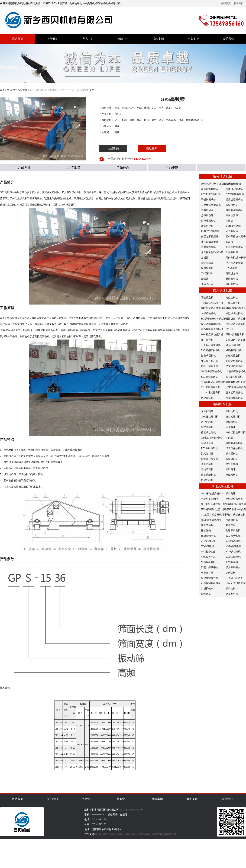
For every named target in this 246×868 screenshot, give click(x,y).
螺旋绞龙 (104, 834)
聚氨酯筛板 (207, 525)
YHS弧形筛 (232, 231)
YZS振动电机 (208, 562)
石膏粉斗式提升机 (211, 345)
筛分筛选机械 (79, 90)
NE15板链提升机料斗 (213, 494)
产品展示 (64, 90)
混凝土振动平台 (210, 567)
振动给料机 (207, 480)
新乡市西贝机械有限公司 (43, 90)
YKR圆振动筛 (233, 226)
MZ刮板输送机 (234, 350)
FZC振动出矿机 (209, 448)
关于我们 (53, 39)
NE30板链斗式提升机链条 (215, 509)
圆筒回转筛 (207, 284)
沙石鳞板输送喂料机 (212, 329)
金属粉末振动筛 (234, 189)
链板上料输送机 (210, 366)
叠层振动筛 (232, 279)
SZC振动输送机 (234, 377)
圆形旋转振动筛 (234, 247)
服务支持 (193, 39)
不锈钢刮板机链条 (211, 583)
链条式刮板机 (208, 356)
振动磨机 (206, 594)
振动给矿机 (232, 411)
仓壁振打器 (207, 573)
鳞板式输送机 (233, 356)
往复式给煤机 (208, 433)
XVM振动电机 (233, 546)
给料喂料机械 (222, 404)
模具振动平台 (233, 567)
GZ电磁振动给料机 (211, 438)
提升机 (229, 329)
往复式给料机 (208, 475)
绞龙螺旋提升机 (234, 366)
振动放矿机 (232, 459)
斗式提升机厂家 (210, 361)
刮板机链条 (207, 589)
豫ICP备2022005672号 (131, 810)
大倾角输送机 (208, 313)
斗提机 (121, 834)
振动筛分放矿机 (210, 459)
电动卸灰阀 (207, 443)
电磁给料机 (232, 475)
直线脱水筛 (207, 263)
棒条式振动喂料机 (235, 433)
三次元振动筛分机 (211, 205)
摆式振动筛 (232, 184)
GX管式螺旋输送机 (211, 371)
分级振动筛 (207, 215)
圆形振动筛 (232, 252)
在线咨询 (113, 149)
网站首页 (18, 39)
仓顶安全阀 (232, 594)
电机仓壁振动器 (234, 499)
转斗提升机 (207, 340)
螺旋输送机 (145, 834)
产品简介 (24, 167)
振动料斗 (231, 469)
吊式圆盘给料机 (234, 448)
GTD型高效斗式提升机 (213, 308)
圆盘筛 (229, 242)
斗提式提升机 (233, 303)
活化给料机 (207, 422)
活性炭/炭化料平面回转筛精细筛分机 (221, 184)
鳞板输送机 (132, 834)
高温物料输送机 (234, 361)
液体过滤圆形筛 (210, 242)
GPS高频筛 (232, 268)
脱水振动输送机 (234, 210)
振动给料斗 (232, 589)
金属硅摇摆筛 (208, 247)
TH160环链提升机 (211, 387)
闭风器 (229, 438)
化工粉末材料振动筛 (212, 252)
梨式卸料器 (207, 454)
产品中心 (88, 39)
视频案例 (158, 39)
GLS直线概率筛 (209, 189)
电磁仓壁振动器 (210, 499)
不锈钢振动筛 (208, 200)
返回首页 (226, 3)
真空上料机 (232, 298)
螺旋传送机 (207, 398)
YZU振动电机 (233, 557)
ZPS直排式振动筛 (211, 194)
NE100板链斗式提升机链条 (216, 504)
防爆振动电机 (233, 530)
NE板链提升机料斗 (211, 520)
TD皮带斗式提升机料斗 (214, 515)
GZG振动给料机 (210, 417)
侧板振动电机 (208, 536)
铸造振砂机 (207, 226)
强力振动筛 (207, 210)
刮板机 (113, 834)
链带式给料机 (233, 417)
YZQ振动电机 (233, 541)
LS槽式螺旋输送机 (236, 371)
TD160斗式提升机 (211, 393)
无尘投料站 (207, 411)
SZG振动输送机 (209, 377)
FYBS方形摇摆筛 (210, 231)
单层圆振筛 (232, 284)
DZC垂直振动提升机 (212, 335)
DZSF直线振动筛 (235, 194)
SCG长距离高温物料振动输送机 (218, 382)
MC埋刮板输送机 (210, 350)
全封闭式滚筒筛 (234, 263)
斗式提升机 (158, 834)
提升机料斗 (232, 573)
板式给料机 (207, 427)
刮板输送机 (170, 834)
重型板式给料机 (234, 313)
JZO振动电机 (208, 552)
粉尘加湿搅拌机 (210, 578)
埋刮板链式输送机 (235, 324)
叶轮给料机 (207, 469)
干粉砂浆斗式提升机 (212, 303)
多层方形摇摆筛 (210, 237)
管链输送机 (207, 298)
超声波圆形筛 (208, 221)
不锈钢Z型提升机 (235, 335)
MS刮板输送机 (234, 345)
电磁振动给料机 (234, 443)
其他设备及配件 (222, 486)
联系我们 (239, 3)
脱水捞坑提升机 (234, 393)
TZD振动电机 (233, 536)
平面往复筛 (232, 215)
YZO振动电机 (208, 557)
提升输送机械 (222, 290)
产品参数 (172, 167)
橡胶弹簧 (206, 530)
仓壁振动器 (232, 562)
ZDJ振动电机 (208, 541)
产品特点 (123, 167)
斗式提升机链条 (234, 578)
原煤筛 (205, 279)
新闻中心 (123, 39)
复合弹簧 (231, 525)
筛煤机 (229, 221)
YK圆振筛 (206, 273)
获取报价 (152, 149)
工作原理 (74, 167)
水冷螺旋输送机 (234, 398)
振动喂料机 (232, 454)
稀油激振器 (232, 520)
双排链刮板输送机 (211, 324)
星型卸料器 (232, 464)
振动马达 (231, 494)
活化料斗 (231, 427)
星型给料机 (232, 422)
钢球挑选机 (207, 268)
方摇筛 (205, 258)
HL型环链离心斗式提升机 (215, 319)
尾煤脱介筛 (232, 273)
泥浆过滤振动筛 (234, 200)
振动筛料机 (232, 205)
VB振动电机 (208, 546)
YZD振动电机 (233, 552)
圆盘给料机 (207, 464)
